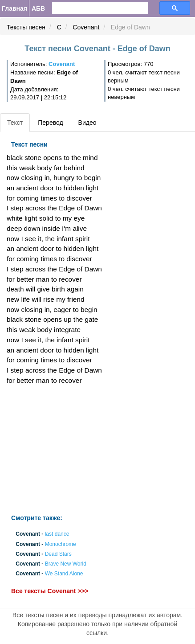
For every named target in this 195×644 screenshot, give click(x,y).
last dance (57, 534)
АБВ (38, 8)
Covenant (86, 27)
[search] (85, 8)
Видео (87, 123)
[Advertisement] (65, 450)
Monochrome (61, 544)
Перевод (50, 123)
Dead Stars (58, 554)
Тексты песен (26, 27)
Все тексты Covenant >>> (50, 591)
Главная (14, 8)
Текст (15, 123)
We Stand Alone (64, 574)
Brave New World (66, 564)
